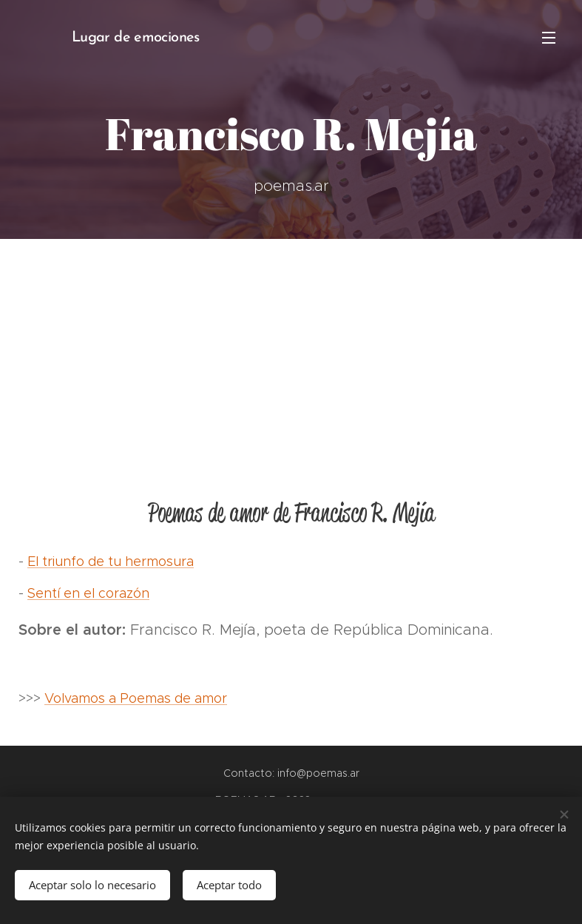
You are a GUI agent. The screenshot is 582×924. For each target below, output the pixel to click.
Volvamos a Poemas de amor (136, 698)
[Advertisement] (291, 350)
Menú (549, 38)
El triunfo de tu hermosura (111, 562)
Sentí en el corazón (88, 593)
